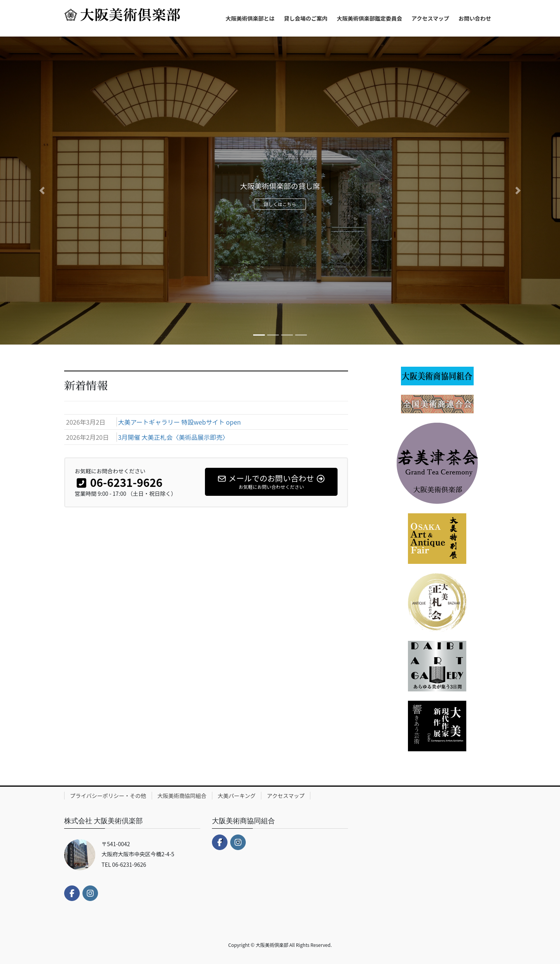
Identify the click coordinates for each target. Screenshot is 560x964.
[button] (42, 191)
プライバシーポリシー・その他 (108, 796)
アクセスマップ (286, 796)
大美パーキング (237, 796)
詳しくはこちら (280, 206)
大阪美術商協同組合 (182, 796)
